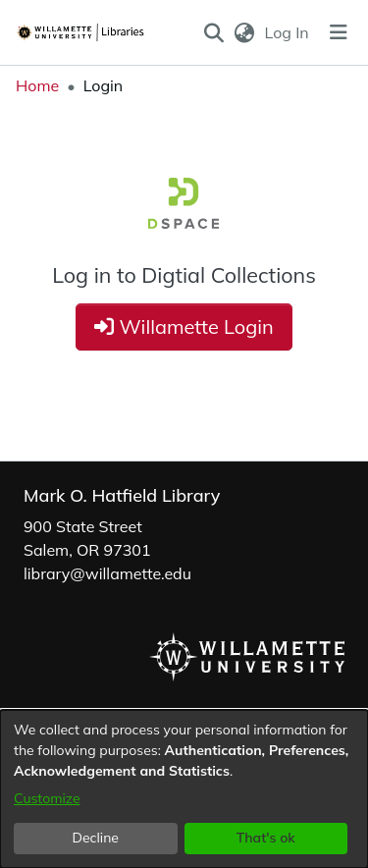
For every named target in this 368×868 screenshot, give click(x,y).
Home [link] (37, 85)
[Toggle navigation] (339, 32)
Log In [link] (288, 32)
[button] (213, 32)
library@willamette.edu (107, 573)
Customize (47, 798)
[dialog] (184, 789)
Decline (96, 838)
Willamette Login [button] (184, 326)
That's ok (266, 838)
